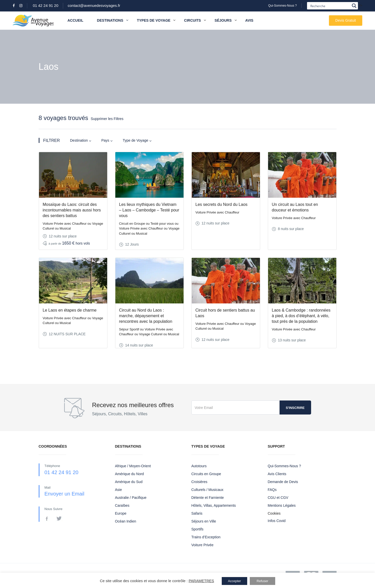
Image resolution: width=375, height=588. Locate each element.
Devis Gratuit (346, 20)
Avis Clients (277, 474)
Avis (249, 20)
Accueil (75, 20)
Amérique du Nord (130, 474)
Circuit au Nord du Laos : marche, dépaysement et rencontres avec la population (146, 316)
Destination (81, 141)
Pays (107, 141)
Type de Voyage (137, 141)
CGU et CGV (278, 498)
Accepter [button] (234, 581)
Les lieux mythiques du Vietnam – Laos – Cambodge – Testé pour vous (149, 210)
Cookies (274, 513)
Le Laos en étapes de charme (70, 310)
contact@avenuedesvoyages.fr (94, 5)
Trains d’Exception (206, 537)
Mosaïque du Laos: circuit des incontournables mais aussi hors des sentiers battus (72, 210)
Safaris (197, 513)
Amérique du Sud (129, 482)
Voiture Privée (203, 545)
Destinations (113, 21)
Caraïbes (122, 505)
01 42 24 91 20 (46, 5)
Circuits (192, 20)
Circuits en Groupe (206, 474)
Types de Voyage (154, 20)
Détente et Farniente (208, 498)
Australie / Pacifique (131, 498)
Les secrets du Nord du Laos (222, 204)
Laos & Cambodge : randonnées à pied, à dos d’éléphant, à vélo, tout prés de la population (301, 316)
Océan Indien (126, 521)
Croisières (199, 482)
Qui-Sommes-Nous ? (283, 6)
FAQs (272, 490)
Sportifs (197, 529)
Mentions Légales (282, 505)
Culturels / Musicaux (207, 490)
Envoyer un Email (65, 494)
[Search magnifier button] (354, 6)
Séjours (223, 20)
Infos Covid (277, 521)
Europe (121, 513)
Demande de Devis (283, 482)
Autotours (199, 466)
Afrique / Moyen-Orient (133, 466)
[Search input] (330, 6)
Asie (119, 490)
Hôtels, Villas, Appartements (214, 505)
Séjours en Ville (204, 521)
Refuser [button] (262, 581)
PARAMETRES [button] (201, 581)
